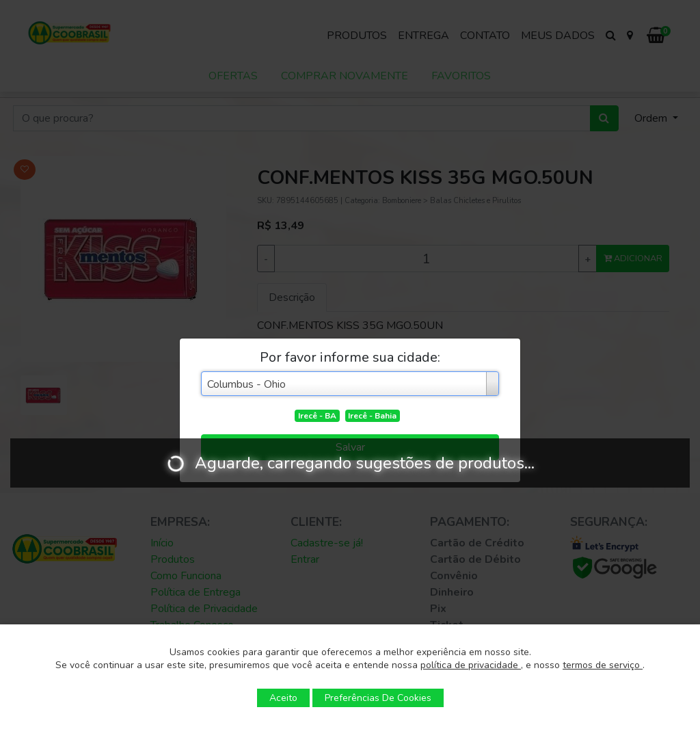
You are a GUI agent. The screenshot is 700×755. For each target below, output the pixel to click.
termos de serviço (603, 665)
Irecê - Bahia (372, 416)
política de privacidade (471, 665)
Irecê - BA (317, 416)
